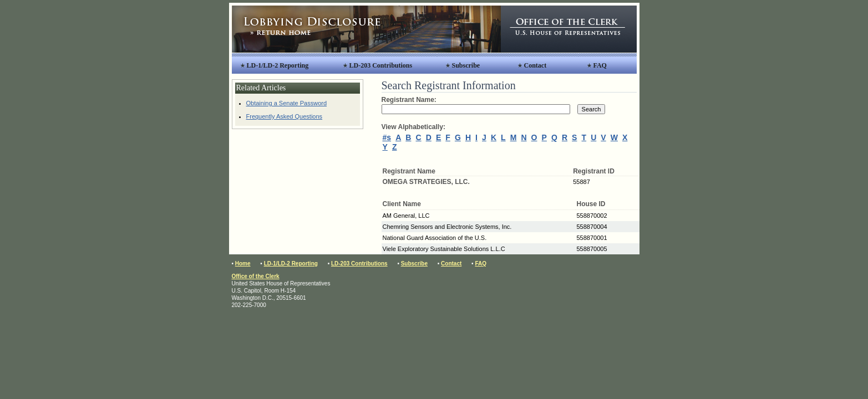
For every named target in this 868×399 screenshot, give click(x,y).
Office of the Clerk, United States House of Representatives (569, 29)
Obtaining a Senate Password (287, 103)
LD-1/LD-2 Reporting (278, 65)
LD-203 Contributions (381, 65)
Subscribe (466, 65)
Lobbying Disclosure (366, 29)
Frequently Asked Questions (285, 116)
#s (387, 137)
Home (243, 264)
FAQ (600, 65)
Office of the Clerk (256, 276)
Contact (535, 65)
